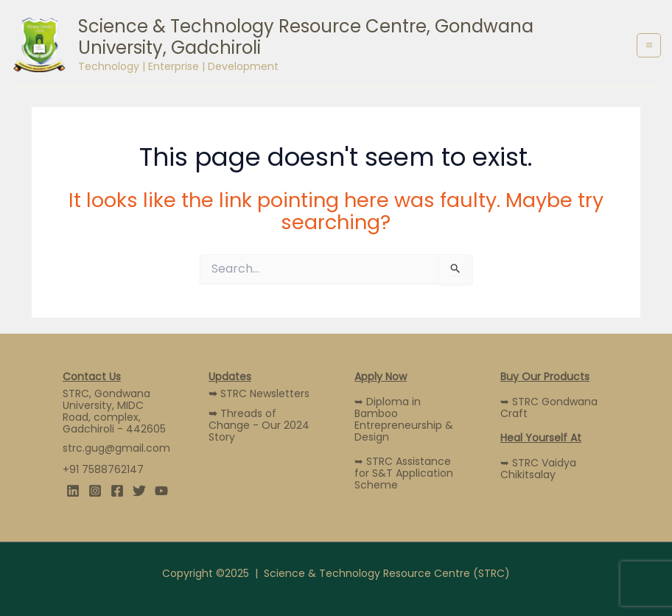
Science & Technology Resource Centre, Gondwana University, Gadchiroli (306, 37)
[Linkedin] (73, 491)
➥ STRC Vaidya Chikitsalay (538, 469)
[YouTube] (161, 491)
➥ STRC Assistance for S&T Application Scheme (404, 473)
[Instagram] (95, 491)
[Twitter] (139, 491)
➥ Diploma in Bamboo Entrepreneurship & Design (404, 419)
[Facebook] (117, 491)
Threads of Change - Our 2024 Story (259, 425)
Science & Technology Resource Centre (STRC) (387, 573)
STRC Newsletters (259, 393)
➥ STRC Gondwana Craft (549, 407)
